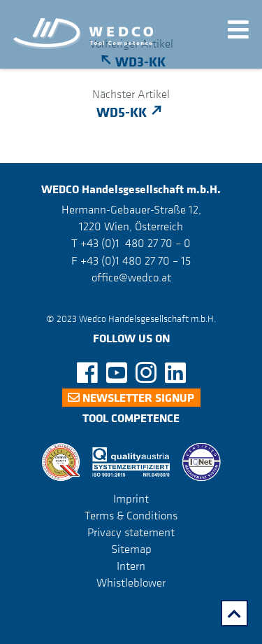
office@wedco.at (131, 277)
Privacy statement (131, 532)
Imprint (131, 498)
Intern (131, 566)
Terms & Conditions (131, 515)
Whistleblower (131, 582)
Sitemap (131, 549)
